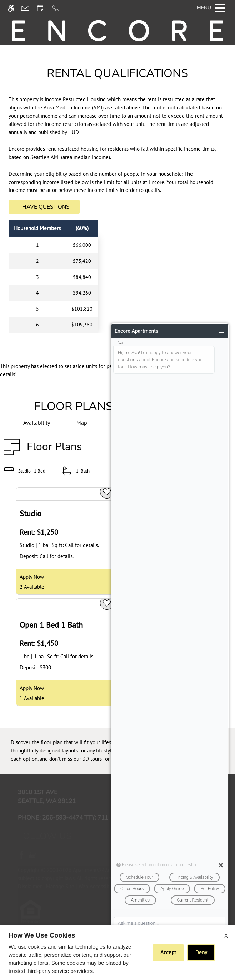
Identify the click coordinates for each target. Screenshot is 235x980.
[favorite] (107, 492)
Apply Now (32, 577)
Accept (168, 952)
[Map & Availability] (82, 423)
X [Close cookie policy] (226, 935)
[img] (117, 31)
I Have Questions (44, 207)
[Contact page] (28, 8)
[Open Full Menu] (211, 8)
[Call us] (59, 8)
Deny (201, 952)
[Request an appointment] (44, 8)
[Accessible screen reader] (14, 8)
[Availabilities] (37, 423)
